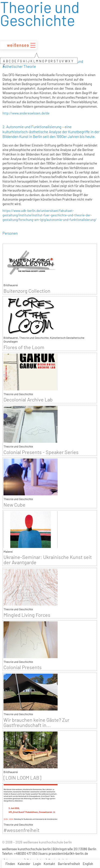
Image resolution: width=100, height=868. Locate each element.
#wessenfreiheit (21, 830)
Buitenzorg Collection (27, 291)
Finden (10, 864)
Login (37, 864)
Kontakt (49, 864)
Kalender (24, 864)
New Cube (14, 505)
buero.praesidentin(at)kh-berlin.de (64, 853)
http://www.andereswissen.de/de (26, 113)
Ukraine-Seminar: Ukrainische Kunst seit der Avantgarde (48, 560)
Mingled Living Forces (27, 615)
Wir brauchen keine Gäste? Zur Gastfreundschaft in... (36, 722)
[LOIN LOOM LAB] (22, 778)
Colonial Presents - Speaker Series (41, 452)
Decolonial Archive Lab (28, 400)
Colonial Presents (23, 667)
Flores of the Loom (24, 347)
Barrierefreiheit (69, 864)
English (88, 864)
